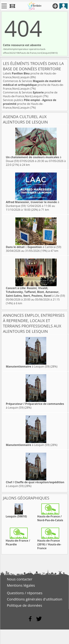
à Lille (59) (35, 292)
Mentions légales (21, 585)
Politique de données (25, 605)
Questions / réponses (25, 593)
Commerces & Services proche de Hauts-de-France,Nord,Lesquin (33, 85)
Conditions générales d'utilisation (35, 599)
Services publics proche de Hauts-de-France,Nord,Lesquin (30, 104)
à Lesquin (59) (28, 366)
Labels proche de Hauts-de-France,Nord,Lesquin (30, 75)
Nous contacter (20, 579)
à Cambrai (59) (33, 247)
